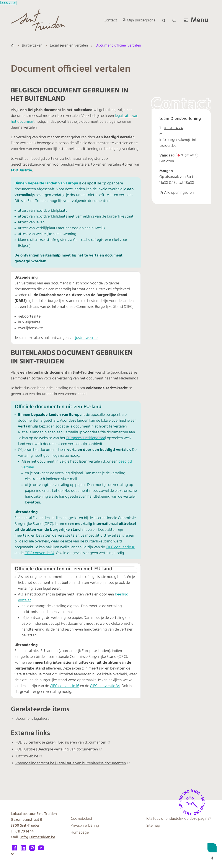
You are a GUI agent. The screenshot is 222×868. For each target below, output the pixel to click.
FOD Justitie (21, 170)
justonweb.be (86, 338)
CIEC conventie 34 (39, 553)
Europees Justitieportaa (86, 438)
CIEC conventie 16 (120, 547)
